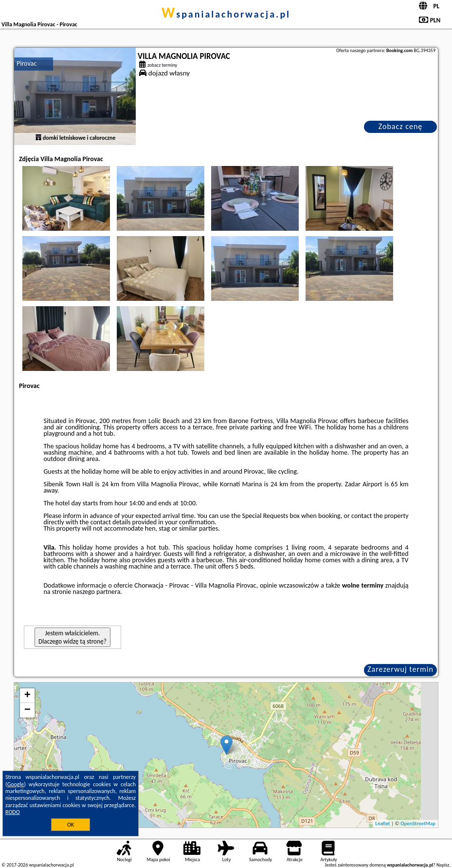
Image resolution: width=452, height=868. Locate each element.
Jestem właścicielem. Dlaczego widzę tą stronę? (72, 637)
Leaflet (382, 823)
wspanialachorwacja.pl (226, 14)
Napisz (443, 865)
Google (16, 784)
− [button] (27, 710)
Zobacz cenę (401, 126)
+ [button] (27, 696)
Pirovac (27, 64)
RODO (13, 812)
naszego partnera (96, 592)
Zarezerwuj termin (400, 669)
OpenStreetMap (418, 823)
